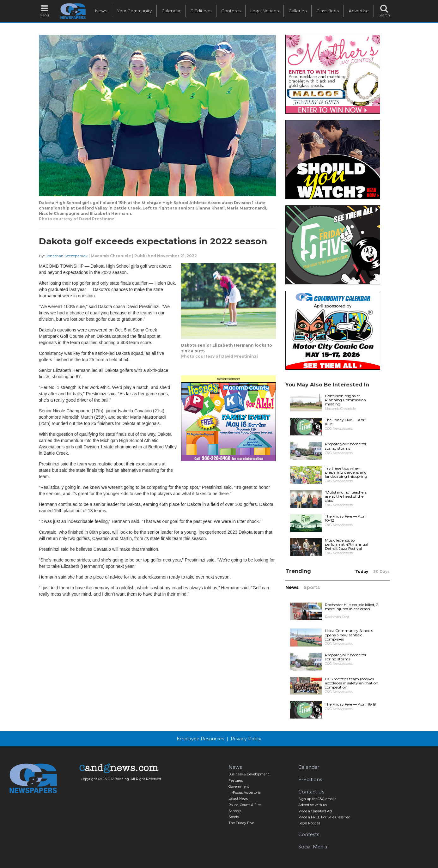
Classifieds (328, 11)
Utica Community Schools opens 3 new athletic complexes (349, 635)
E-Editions (201, 11)
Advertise (359, 11)
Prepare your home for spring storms (346, 446)
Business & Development (249, 774)
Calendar (171, 11)
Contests (231, 11)
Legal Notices (265, 11)
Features (236, 781)
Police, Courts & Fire (245, 805)
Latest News (238, 799)
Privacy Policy (246, 739)
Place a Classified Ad (315, 811)
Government (239, 787)
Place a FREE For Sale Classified (324, 817)
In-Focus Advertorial (245, 793)
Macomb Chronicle (111, 256)
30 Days (381, 571)
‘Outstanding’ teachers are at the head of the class (346, 496)
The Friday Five (241, 823)
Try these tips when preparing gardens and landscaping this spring (346, 472)
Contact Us (311, 792)
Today (362, 571)
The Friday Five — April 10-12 (346, 518)
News (101, 11)
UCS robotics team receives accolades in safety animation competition (352, 683)
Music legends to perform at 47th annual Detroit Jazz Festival (347, 544)
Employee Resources (200, 739)
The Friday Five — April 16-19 (346, 422)
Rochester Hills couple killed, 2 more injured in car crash (352, 607)
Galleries (298, 11)
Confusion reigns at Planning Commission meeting (345, 400)
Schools (235, 811)
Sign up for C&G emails (317, 799)
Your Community (134, 11)
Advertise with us (313, 805)
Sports (312, 587)
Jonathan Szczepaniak (67, 256)
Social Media (313, 847)
